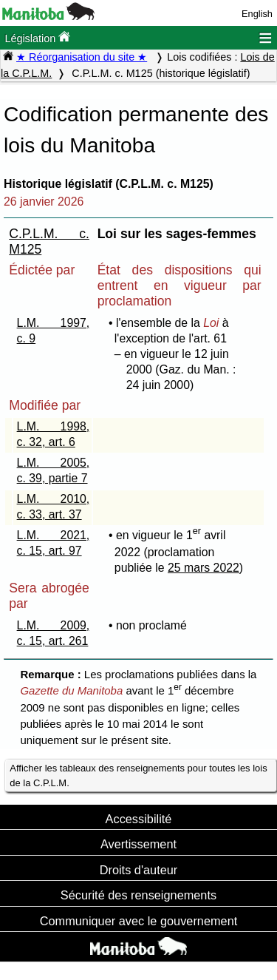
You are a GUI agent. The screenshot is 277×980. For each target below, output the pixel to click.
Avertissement (138, 844)
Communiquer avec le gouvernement (138, 921)
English (257, 14)
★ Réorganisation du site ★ (82, 57)
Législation (37, 37)
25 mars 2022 (204, 568)
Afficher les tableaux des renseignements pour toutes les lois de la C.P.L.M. (138, 775)
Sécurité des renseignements (138, 895)
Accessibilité (139, 819)
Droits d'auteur (139, 870)
